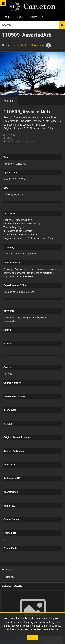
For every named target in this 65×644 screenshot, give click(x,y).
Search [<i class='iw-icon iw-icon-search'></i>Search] (62, 25)
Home (20, 17)
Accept (32, 637)
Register (9, 577)
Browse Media (37, 17)
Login (7, 569)
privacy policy (54, 626)
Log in (7, 17)
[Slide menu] (3, 3)
